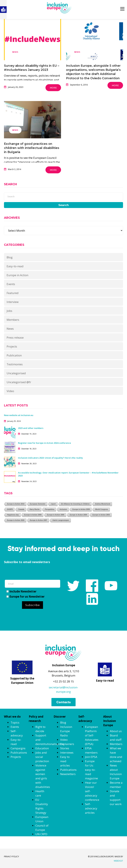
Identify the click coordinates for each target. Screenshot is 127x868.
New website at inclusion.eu (19, 415)
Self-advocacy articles (91, 808)
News (15, 52)
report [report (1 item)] (53, 504)
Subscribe (32, 605)
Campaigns (18, 748)
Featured (13, 293)
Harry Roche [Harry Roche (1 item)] (35, 509)
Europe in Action (17, 275)
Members (13, 320)
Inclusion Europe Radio (66, 731)
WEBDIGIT (118, 861)
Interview (13, 302)
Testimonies (15, 364)
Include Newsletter (21, 591)
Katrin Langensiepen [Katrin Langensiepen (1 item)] (61, 520)
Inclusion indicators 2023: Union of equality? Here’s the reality (51, 458)
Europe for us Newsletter (25, 597)
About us (116, 731)
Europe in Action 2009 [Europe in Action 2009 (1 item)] (81, 509)
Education (42, 748)
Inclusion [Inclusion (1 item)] (63, 509)
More (53, 88)
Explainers (67, 744)
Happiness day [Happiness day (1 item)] (13, 515)
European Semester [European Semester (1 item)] (38, 504)
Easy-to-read (15, 266)
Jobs (9, 311)
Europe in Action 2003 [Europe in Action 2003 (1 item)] (101, 515)
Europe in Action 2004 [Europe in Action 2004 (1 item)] (78, 515)
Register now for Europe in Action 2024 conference (44, 443)
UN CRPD (41, 834)
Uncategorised (16, 373)
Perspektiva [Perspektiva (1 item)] (50, 509)
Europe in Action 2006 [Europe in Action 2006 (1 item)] (33, 515)
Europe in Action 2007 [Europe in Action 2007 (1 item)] (39, 520)
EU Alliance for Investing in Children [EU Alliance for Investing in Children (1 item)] (75, 504)
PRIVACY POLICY (11, 857)
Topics (15, 722)
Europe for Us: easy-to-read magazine (91, 770)
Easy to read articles (65, 761)
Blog (10, 257)
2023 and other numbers (31, 428)
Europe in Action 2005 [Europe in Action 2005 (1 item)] (56, 515)
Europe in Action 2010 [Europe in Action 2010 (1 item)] (16, 504)
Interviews (67, 753)
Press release (15, 338)
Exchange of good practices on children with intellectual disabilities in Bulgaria (32, 148)
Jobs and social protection (42, 757)
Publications (19, 753)
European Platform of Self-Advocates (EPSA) (92, 735)
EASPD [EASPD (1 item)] (10, 509)
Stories (65, 748)
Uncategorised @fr (19, 382)
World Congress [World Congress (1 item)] (102, 509)
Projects (12, 346)
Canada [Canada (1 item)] (21, 509)
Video (10, 391)
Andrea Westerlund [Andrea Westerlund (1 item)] (103, 504)
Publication (14, 355)
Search (64, 205)
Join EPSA (91, 757)
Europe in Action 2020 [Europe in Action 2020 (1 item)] (16, 520)
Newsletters (68, 774)
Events (11, 284)
